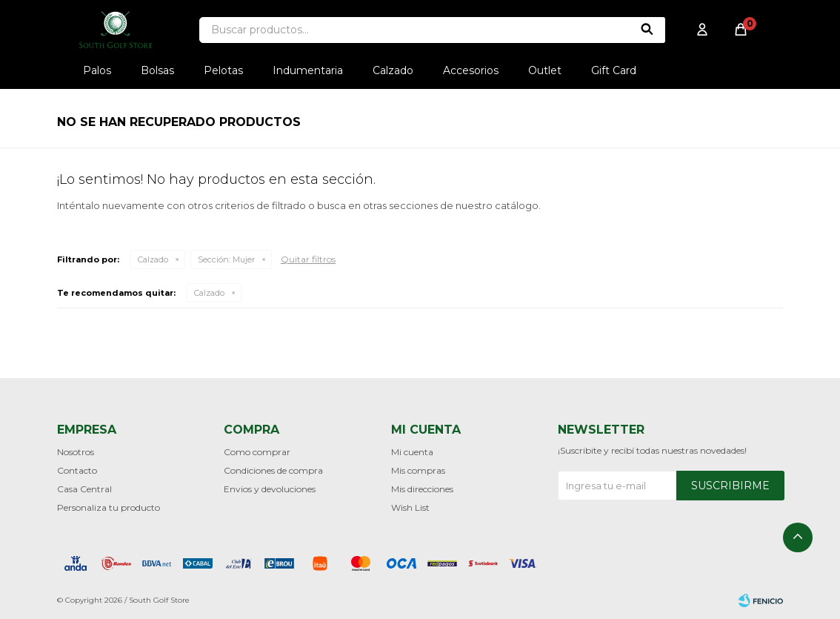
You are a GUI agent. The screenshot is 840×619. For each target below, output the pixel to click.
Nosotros (76, 452)
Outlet (545, 70)
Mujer (226, 259)
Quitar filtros (308, 259)
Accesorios (471, 70)
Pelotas (223, 70)
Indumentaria (308, 70)
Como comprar (257, 452)
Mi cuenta (412, 452)
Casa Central (84, 489)
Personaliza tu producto (109, 507)
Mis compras (418, 470)
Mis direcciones (422, 489)
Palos (97, 70)
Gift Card (614, 70)
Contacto (77, 470)
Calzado (393, 70)
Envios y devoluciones (270, 489)
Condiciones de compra (273, 470)
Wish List (410, 507)
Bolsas (157, 70)
